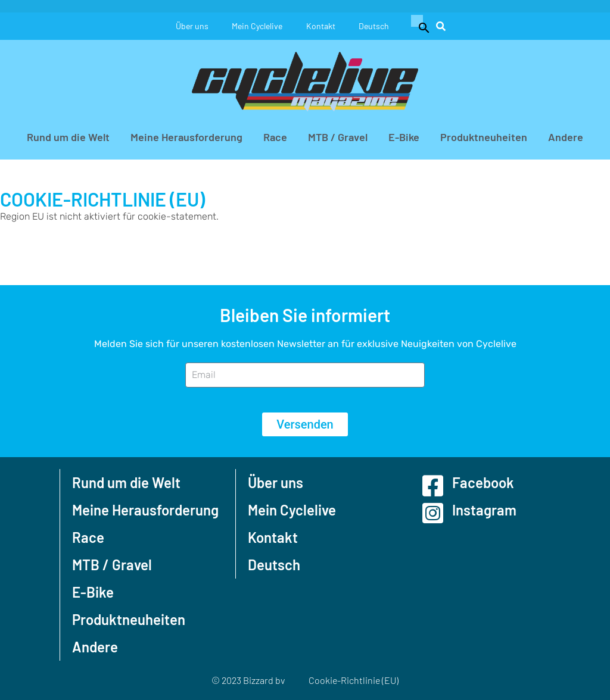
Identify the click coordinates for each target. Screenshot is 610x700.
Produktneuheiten (484, 137)
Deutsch (374, 26)
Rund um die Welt (68, 137)
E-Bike (404, 137)
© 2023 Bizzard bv (248, 680)
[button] (419, 26)
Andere (566, 137)
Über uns (192, 26)
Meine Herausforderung (186, 137)
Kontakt (321, 26)
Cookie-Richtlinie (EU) (354, 680)
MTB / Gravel (338, 137)
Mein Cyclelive (257, 26)
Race (275, 137)
